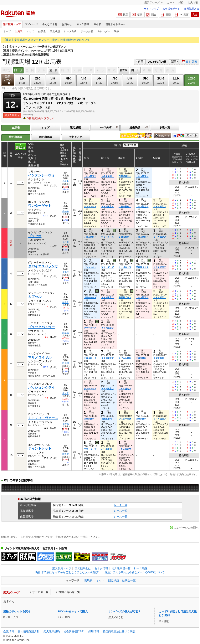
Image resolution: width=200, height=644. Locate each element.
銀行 (181, 2)
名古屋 (124, 70)
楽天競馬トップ (12, 24)
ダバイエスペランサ (43, 266)
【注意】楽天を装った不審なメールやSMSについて (133, 572)
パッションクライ (41, 388)
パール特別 (107, 449)
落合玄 (66, 302)
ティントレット (40, 448)
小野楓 (66, 424)
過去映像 (135, 127)
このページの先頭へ (186, 528)
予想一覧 (165, 127)
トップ (7, 31)
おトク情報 (83, 24)
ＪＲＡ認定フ (142, 176)
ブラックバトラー (41, 327)
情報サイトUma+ (115, 24)
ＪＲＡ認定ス (160, 297)
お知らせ (67, 24)
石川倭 (66, 242)
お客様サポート (171, 9)
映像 (117, 31)
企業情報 (9, 631)
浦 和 (53, 70)
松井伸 (66, 211)
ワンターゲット (40, 206)
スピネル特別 (125, 358)
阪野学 (66, 454)
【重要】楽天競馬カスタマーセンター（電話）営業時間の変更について (47, 40)
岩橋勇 (66, 181)
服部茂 (66, 272)
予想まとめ (76, 137)
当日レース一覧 (8, 80)
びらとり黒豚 (125, 419)
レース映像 (141, 568)
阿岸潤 (66, 363)
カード (171, 2)
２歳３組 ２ (90, 358)
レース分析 (70, 31)
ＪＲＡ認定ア (90, 176)
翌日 (174, 61)
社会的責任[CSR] (74, 631)
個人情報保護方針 (29, 631)
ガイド (97, 24)
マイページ (31, 24)
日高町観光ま (125, 176)
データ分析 (87, 31)
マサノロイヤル (40, 357)
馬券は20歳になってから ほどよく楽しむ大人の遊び (67, 572)
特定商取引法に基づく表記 (119, 631)
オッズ (30, 31)
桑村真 (66, 393)
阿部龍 (66, 333)
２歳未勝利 (107, 176)
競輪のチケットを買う (17, 611)
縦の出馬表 (46, 137)
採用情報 (94, 631)
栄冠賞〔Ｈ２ (142, 267)
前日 (141, 61)
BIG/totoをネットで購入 (73, 611)
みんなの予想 (50, 24)
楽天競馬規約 (52, 631)
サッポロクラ (125, 267)
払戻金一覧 (129, 580)
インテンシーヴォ (41, 175)
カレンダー (104, 31)
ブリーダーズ (107, 237)
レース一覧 (121, 505)
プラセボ (35, 236)
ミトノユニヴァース (43, 418)
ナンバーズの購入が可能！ (125, 611)
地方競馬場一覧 (121, 568)
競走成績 (55, 31)
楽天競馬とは (191, 9)
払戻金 (42, 31)
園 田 (135, 70)
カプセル (35, 297)
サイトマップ (151, 9)
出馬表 (19, 31)
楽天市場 (193, 2)
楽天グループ (152, 2)
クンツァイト (90, 207)
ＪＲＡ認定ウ (107, 297)
